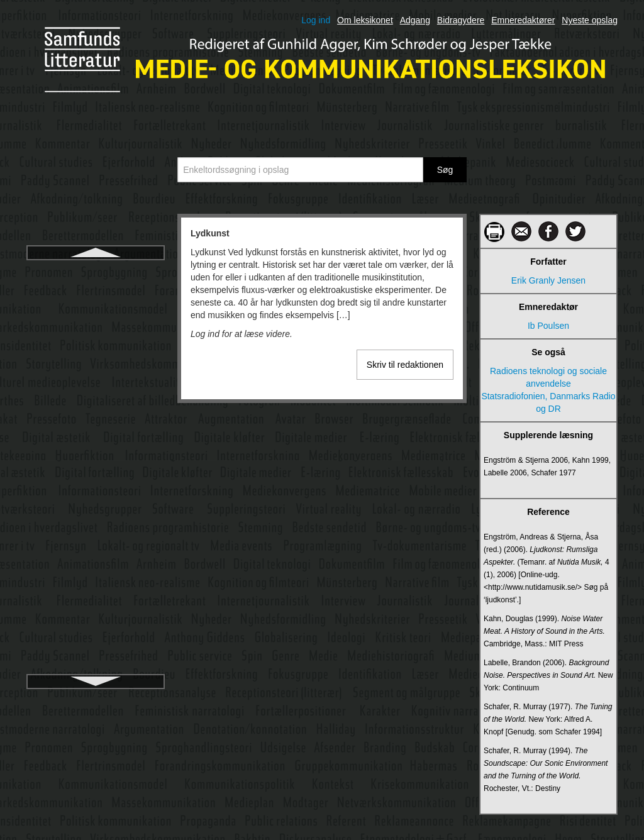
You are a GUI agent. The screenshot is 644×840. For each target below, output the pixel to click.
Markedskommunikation (96, 431)
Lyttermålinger (96, 318)
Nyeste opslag (590, 20)
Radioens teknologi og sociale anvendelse (548, 377)
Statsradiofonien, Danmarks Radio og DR (548, 402)
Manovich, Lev (96, 408)
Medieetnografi (96, 670)
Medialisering (96, 499)
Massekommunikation (95, 453)
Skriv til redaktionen (405, 365)
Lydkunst (96, 272)
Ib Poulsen (548, 326)
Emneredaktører (523, 20)
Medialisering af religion (95, 544)
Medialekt (96, 476)
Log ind (316, 20)
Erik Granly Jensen (548, 280)
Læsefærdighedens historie (96, 340)
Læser (96, 363)
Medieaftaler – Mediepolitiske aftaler (95, 618)
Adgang (415, 20)
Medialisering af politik (96, 521)
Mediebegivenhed (96, 647)
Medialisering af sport (95, 566)
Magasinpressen (96, 385)
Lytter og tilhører (95, 295)
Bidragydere (461, 20)
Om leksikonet (365, 20)
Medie (96, 589)
